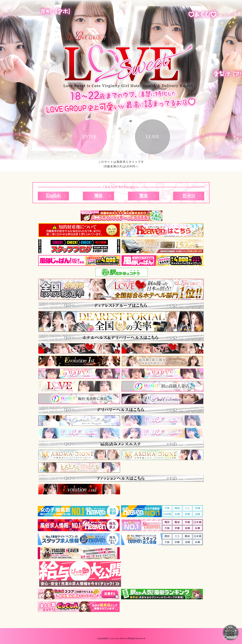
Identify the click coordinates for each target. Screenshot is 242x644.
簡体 (98, 196)
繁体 (144, 196)
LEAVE (152, 136)
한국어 (189, 196)
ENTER (90, 136)
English (53, 196)
